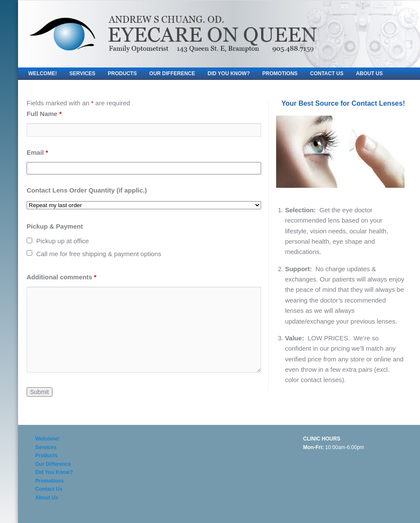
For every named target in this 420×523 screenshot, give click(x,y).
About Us (370, 73)
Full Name (44, 114)
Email (37, 152)
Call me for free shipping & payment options (99, 254)
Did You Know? (228, 73)
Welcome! (43, 73)
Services (82, 73)
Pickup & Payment (55, 226)
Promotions (280, 73)
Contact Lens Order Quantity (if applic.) (87, 190)
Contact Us (327, 73)
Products (122, 73)
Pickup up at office (63, 241)
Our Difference (172, 73)
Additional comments (62, 277)
